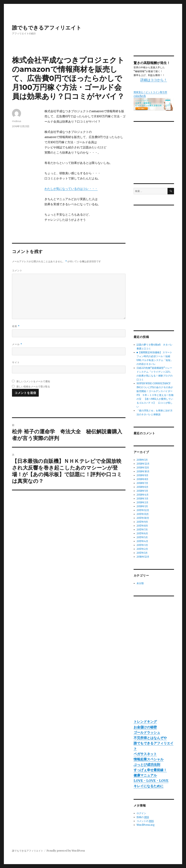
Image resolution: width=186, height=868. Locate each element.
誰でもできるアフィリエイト (47, 28)
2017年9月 (142, 522)
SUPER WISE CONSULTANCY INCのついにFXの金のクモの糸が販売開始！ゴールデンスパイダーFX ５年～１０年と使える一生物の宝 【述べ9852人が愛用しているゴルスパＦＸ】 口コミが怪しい (155, 395)
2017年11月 (143, 514)
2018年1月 (142, 506)
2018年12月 (143, 464)
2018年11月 (143, 468)
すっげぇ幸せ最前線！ (150, 770)
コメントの (145, 821)
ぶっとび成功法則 (147, 765)
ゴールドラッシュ (147, 732)
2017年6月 (142, 533)
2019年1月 (142, 460)
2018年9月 (142, 475)
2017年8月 (142, 526)
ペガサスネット (145, 754)
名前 (16, 326)
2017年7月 (142, 530)
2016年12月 (143, 557)
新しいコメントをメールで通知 (33, 381)
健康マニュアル (145, 775)
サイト (16, 362)
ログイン (141, 813)
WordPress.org (146, 825)
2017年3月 (142, 545)
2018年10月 (143, 471)
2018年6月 (142, 487)
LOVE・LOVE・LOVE (151, 781)
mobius (17, 121)
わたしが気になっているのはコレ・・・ (71, 189)
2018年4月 (143, 495)
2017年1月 (142, 553)
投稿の (143, 817)
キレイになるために (149, 786)
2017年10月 (143, 518)
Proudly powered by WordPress (66, 851)
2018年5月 (142, 491)
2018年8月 (142, 479)
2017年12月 (143, 510)
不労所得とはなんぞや (150, 738)
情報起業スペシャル (149, 759)
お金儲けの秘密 (145, 727)
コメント (17, 270)
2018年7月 (142, 483)
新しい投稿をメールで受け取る (33, 386)
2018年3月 (142, 499)
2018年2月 (142, 502)
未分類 (140, 583)
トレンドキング (145, 722)
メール (17, 344)
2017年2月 (142, 549)
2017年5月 (142, 537)
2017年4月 (142, 541)
